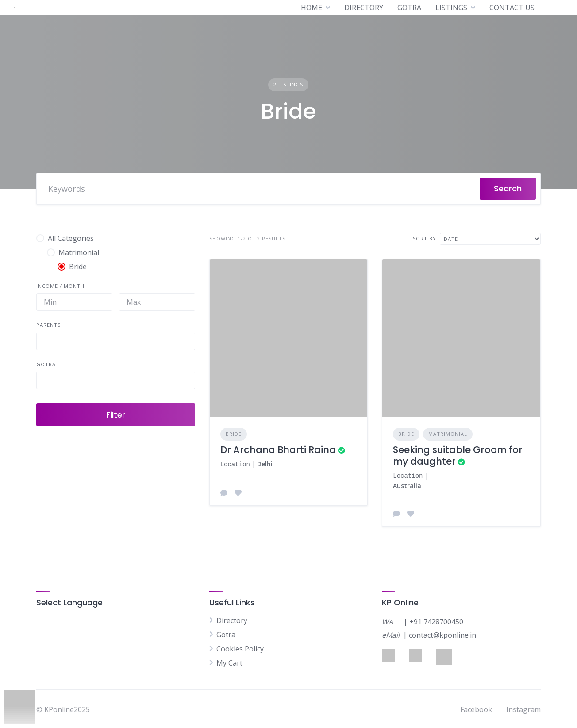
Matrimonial (448, 434)
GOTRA (409, 8)
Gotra (226, 634)
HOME (312, 8)
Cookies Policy (240, 648)
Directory (232, 620)
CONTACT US (512, 8)
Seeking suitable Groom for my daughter (458, 455)
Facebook (476, 709)
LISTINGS (451, 8)
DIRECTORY (364, 8)
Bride (234, 434)
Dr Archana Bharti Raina (278, 450)
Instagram (523, 709)
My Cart (229, 662)
